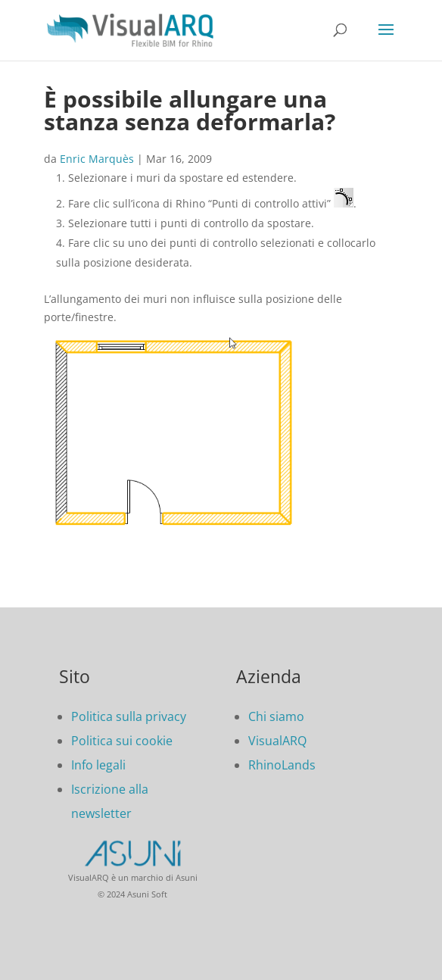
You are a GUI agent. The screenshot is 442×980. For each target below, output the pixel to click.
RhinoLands (282, 765)
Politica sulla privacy (129, 716)
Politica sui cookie (122, 741)
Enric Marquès (97, 159)
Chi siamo (276, 716)
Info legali (98, 765)
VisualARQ (277, 741)
